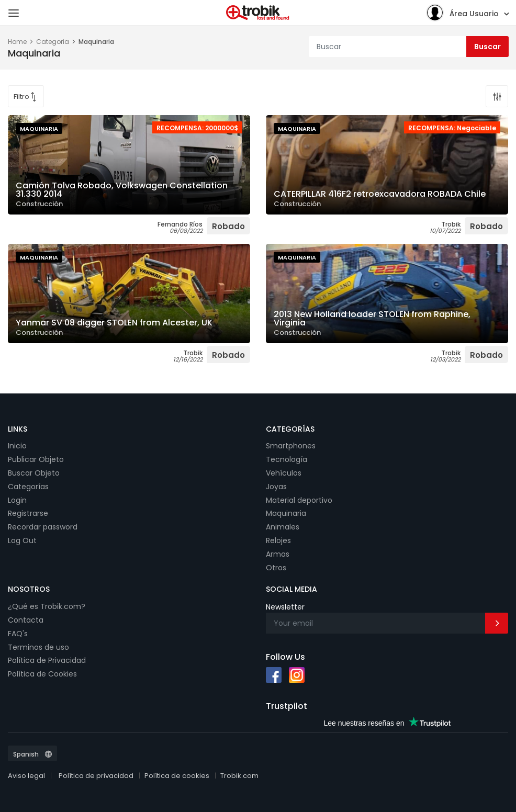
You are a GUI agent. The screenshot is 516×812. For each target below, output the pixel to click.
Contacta (26, 620)
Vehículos (284, 473)
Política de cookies (177, 776)
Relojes (278, 540)
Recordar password (43, 527)
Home (17, 42)
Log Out (22, 540)
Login (17, 500)
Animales (283, 527)
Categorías (28, 487)
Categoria (53, 42)
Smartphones (291, 446)
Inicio (17, 446)
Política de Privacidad (47, 660)
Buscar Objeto (34, 473)
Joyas (276, 487)
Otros (276, 568)
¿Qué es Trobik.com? (47, 606)
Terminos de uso (38, 647)
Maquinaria (286, 513)
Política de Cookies (42, 674)
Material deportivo (299, 500)
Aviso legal (26, 776)
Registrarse (28, 513)
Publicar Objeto (36, 459)
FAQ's (18, 634)
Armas (278, 554)
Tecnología (287, 459)
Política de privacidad (96, 776)
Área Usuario (462, 12)
